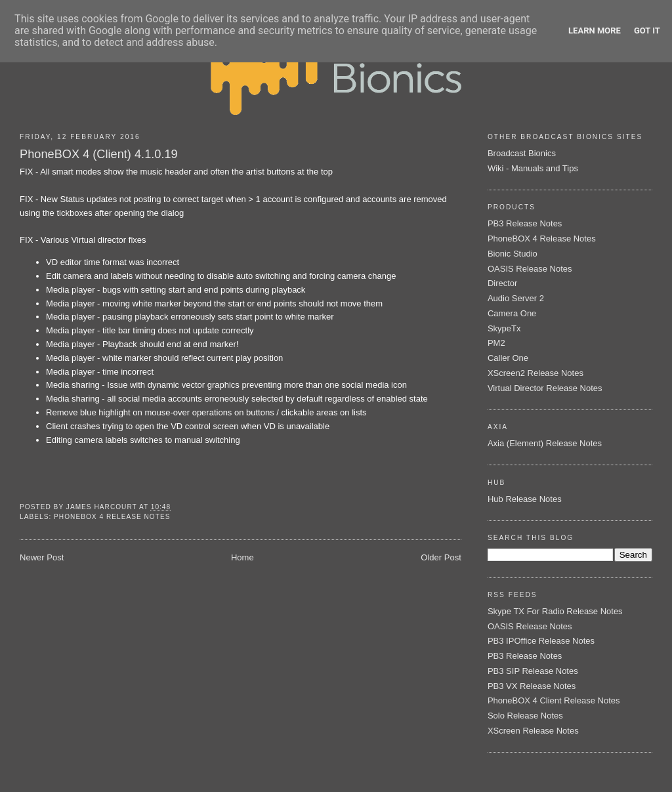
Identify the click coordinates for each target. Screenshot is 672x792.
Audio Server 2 (516, 298)
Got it (647, 31)
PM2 (496, 343)
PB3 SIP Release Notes (533, 671)
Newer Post (42, 557)
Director (503, 283)
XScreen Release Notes (533, 731)
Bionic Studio (513, 254)
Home (242, 557)
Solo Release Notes (525, 716)
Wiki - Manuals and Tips (533, 168)
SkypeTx (504, 328)
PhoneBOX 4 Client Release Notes (554, 700)
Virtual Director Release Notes (545, 388)
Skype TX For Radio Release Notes (555, 611)
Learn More (595, 31)
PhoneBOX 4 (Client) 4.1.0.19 (99, 154)
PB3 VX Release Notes (532, 686)
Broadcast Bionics (522, 153)
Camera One (512, 313)
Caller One (508, 358)
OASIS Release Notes (530, 269)
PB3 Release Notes (525, 223)
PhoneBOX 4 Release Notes (112, 517)
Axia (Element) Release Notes (545, 443)
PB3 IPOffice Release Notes (541, 641)
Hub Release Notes (525, 499)
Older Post (441, 557)
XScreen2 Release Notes (535, 373)
